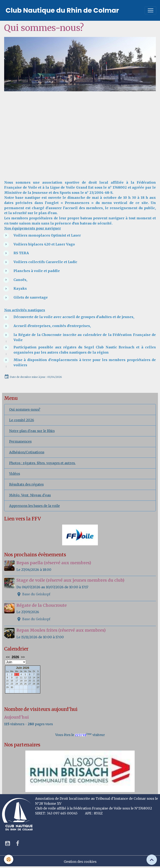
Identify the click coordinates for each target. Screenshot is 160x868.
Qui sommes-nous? (25, 410)
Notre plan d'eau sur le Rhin (32, 431)
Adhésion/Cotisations (27, 452)
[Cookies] (9, 859)
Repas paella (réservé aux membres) (54, 563)
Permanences (20, 441)
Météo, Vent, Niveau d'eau (30, 495)
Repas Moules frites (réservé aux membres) (61, 630)
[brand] (62, 10)
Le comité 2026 (22, 420)
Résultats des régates (26, 484)
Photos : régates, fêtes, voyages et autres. (42, 463)
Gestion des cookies (80, 862)
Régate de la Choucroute (42, 605)
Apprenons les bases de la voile (34, 506)
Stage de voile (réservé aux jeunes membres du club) (70, 580)
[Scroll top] (152, 860)
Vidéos (15, 474)
